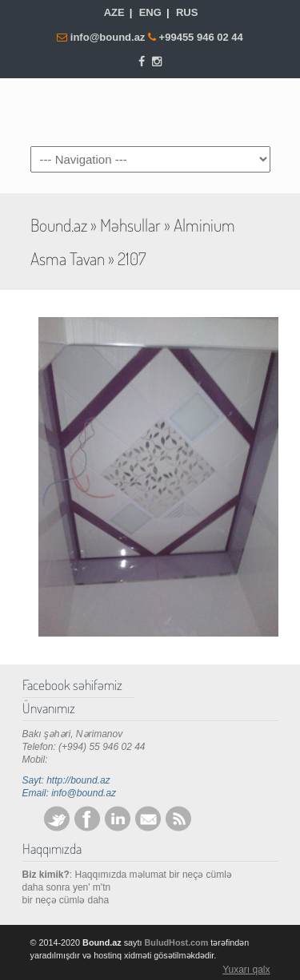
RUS (187, 12)
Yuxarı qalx (246, 970)
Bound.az (150, 111)
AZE (114, 12)
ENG (150, 12)
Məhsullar (130, 225)
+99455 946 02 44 (201, 37)
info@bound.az (109, 37)
